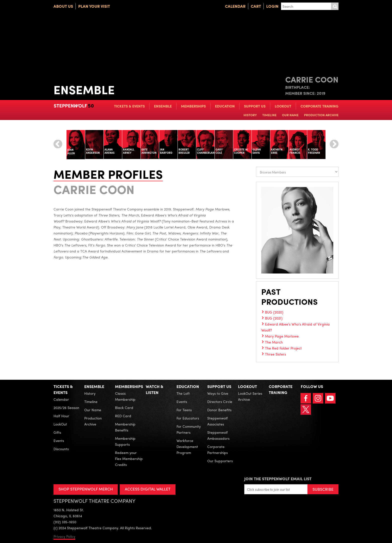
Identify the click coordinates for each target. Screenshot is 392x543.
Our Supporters (220, 461)
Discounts (61, 449)
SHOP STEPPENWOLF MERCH (86, 489)
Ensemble (163, 106)
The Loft (183, 393)
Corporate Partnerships (217, 449)
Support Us (255, 106)
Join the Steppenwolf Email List (278, 479)
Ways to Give (218, 393)
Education (225, 106)
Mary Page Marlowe (282, 336)
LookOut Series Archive (250, 396)
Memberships (193, 106)
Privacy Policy (64, 536)
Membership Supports (125, 441)
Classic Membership (125, 396)
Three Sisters (275, 354)
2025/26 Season (66, 407)
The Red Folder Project (283, 348)
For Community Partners (189, 429)
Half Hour (61, 416)
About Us (63, 6)
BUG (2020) (274, 312)
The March (274, 342)
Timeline (269, 115)
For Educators (188, 418)
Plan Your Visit (94, 6)
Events (59, 440)
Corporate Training (319, 106)
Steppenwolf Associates (217, 421)
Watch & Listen (154, 389)
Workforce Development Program (187, 446)
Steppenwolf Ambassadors (218, 435)
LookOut (283, 106)
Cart (256, 6)
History (250, 115)
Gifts (57, 432)
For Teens (184, 410)
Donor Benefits (219, 410)
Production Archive (321, 115)
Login (272, 6)
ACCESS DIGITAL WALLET (148, 489)
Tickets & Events (129, 106)
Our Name (290, 115)
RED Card (123, 416)
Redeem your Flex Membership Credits (129, 458)
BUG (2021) (274, 318)
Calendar (235, 6)
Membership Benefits (125, 427)
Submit (335, 6)
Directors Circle (220, 401)
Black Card (124, 407)
